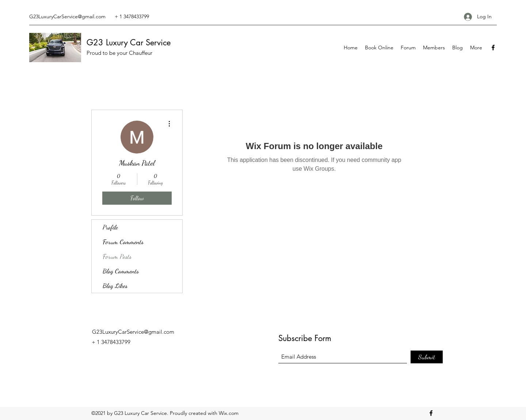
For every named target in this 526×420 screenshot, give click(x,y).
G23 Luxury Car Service (129, 42)
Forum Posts (117, 256)
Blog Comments (121, 271)
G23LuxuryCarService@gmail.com (67, 16)
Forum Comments (123, 242)
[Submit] (427, 357)
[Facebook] (493, 48)
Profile (110, 227)
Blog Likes (115, 285)
